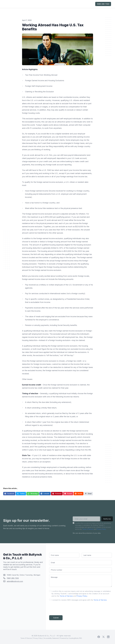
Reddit (79, 494)
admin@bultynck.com (15, 581)
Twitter (21, 494)
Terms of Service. (100, 600)
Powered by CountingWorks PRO (71, 638)
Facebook (9, 494)
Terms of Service (88, 532)
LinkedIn (45, 494)
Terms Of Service (26, 638)
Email (88, 494)
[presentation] (64, 607)
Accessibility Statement (51, 638)
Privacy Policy (101, 532)
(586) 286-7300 (103, 4)
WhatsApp (33, 494)
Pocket (68, 494)
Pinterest (57, 494)
